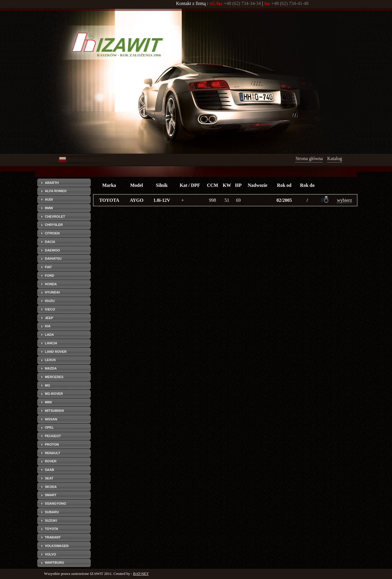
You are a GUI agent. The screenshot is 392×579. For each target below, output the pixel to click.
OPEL (49, 427)
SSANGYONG (56, 504)
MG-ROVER (54, 394)
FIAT (48, 267)
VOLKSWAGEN (57, 546)
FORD (50, 276)
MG (48, 385)
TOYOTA (52, 529)
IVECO (50, 309)
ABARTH (52, 183)
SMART (51, 495)
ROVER (51, 461)
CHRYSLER (54, 225)
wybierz (344, 200)
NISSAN (51, 419)
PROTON (52, 444)
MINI (48, 402)
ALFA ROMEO (56, 191)
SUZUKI (51, 521)
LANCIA (51, 343)
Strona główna (309, 158)
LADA (49, 335)
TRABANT (53, 537)
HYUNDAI (52, 292)
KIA (48, 326)
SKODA (51, 487)
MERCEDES (54, 377)
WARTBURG (55, 563)
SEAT (49, 478)
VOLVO (51, 554)
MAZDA (51, 368)
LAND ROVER (56, 352)
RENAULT (53, 453)
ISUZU (50, 301)
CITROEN (52, 233)
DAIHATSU (53, 259)
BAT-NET (141, 574)
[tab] (64, 183)
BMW (49, 208)
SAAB (50, 470)
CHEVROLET (55, 217)
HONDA (51, 284)
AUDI (49, 199)
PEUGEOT (53, 436)
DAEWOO (53, 250)
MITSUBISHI (54, 411)
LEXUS (50, 360)
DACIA (50, 242)
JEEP (49, 318)
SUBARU (52, 512)
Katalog (335, 158)
